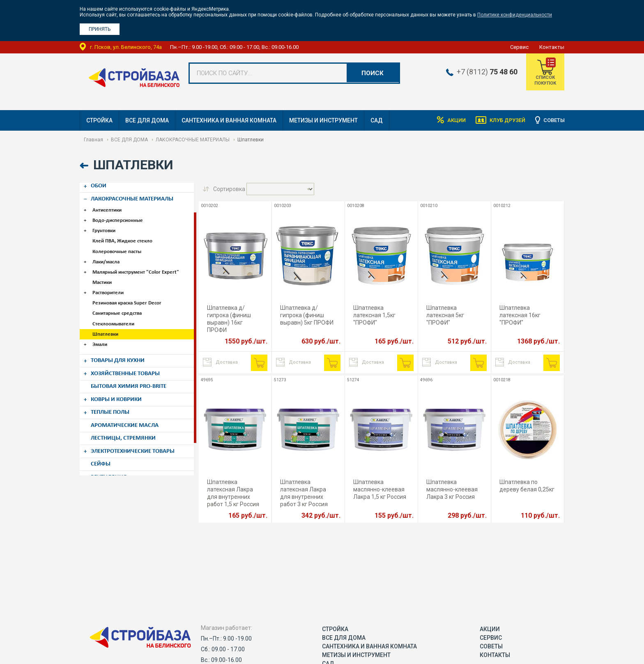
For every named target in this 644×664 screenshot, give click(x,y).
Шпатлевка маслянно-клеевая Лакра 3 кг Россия (452, 489)
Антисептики (109, 207)
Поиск (372, 73)
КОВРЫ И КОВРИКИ (120, 386)
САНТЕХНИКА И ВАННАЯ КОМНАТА (229, 120)
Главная (93, 140)
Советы (553, 120)
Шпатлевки (107, 325)
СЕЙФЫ (102, 446)
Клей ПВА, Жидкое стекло (124, 236)
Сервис (519, 47)
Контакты (552, 47)
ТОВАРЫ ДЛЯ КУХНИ (122, 350)
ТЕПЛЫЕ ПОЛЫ (114, 398)
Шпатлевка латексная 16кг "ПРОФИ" (520, 315)
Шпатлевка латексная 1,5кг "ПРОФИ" (374, 315)
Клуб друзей (501, 120)
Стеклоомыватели (115, 315)
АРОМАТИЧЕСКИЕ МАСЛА (129, 410)
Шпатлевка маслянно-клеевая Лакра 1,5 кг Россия (380, 489)
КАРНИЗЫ (106, 470)
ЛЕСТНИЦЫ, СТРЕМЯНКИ (127, 422)
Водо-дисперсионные (119, 217)
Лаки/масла (108, 256)
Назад (85, 166)
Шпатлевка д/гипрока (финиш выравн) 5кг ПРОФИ (307, 315)
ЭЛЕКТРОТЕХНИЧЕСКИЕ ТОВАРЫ (138, 434)
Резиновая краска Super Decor (129, 296)
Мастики (104, 276)
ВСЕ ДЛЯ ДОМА (147, 120)
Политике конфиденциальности (515, 15)
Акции (445, 120)
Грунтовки (106, 227)
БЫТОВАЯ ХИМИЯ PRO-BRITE (133, 374)
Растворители (110, 286)
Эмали (101, 335)
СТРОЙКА (99, 120)
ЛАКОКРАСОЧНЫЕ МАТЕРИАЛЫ (193, 140)
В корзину (259, 363)
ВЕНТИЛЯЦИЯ (111, 458)
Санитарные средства (119, 305)
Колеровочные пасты (118, 246)
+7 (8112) (481, 72)
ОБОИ (100, 184)
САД (377, 120)
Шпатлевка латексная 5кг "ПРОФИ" (445, 315)
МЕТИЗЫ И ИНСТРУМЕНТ (323, 120)
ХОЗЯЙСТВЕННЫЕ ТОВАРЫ (130, 362)
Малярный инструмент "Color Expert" (137, 266)
